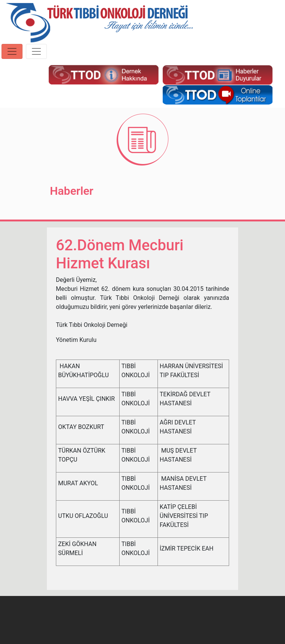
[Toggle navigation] (12, 51)
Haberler (72, 191)
